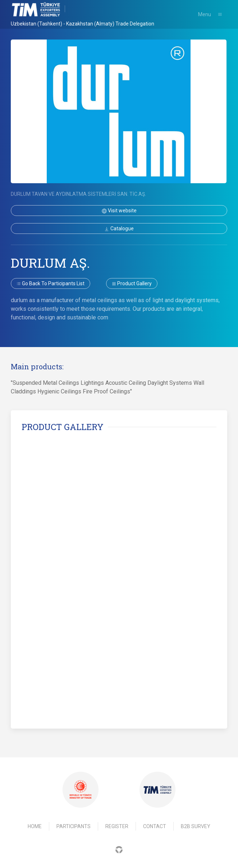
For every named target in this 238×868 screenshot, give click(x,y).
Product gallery (132, 283)
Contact (155, 826)
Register (117, 826)
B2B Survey (196, 826)
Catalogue (119, 228)
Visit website (119, 211)
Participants (74, 826)
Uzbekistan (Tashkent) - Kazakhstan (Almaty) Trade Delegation (83, 24)
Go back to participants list (51, 283)
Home (35, 826)
